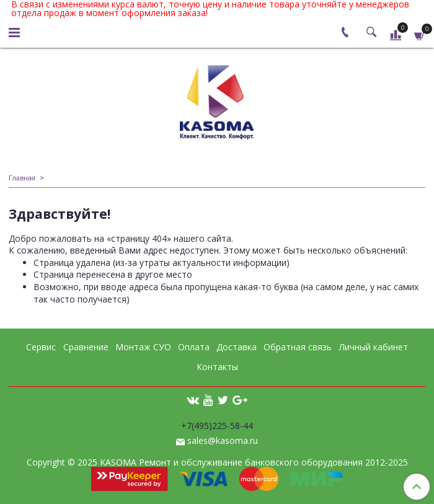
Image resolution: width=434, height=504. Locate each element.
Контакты (217, 367)
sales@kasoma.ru (223, 440)
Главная (22, 178)
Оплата (194, 347)
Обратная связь (298, 347)
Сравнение (86, 347)
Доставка (237, 347)
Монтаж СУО (143, 347)
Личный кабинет (374, 347)
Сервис (41, 347)
